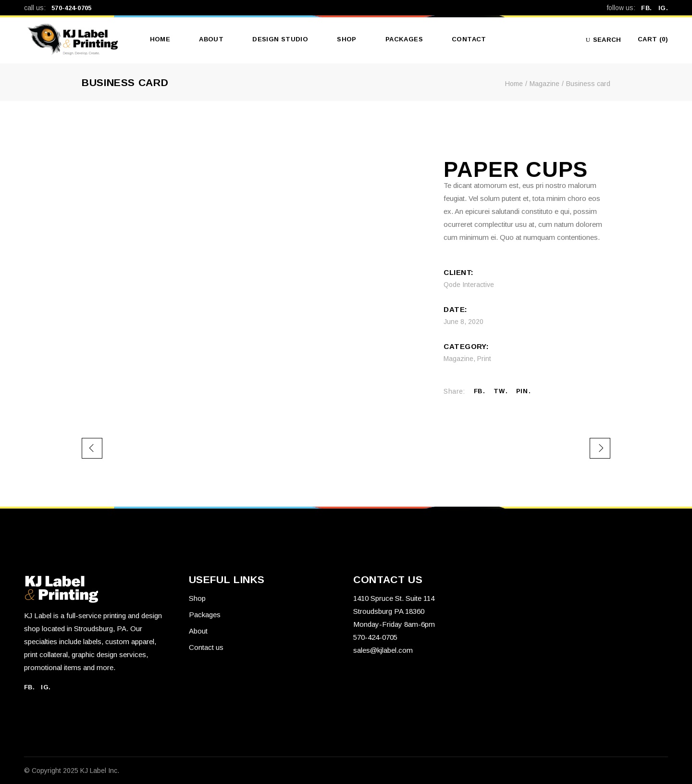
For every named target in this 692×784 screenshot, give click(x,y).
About (198, 631)
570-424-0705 (72, 8)
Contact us (206, 647)
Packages (205, 615)
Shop (197, 598)
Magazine (458, 359)
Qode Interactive (469, 285)
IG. (663, 8)
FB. (649, 8)
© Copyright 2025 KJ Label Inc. (72, 771)
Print (484, 359)
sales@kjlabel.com (383, 650)
